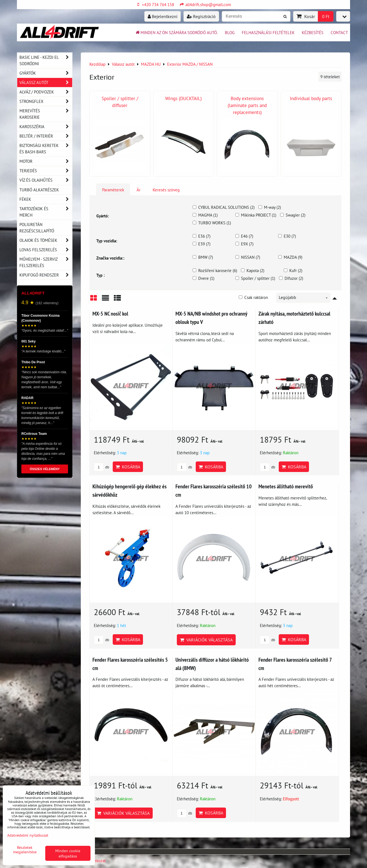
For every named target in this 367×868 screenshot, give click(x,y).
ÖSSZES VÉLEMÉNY (45, 469)
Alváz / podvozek (46, 92)
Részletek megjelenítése (25, 850)
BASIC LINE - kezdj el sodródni (46, 60)
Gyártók (46, 73)
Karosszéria (46, 127)
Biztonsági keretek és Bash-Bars (46, 149)
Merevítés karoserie (46, 114)
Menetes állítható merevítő (286, 486)
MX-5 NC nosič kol (110, 314)
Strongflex (46, 101)
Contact (339, 32)
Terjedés (46, 171)
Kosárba (128, 467)
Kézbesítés (313, 32)
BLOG (230, 32)
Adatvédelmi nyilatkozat (28, 835)
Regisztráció (201, 16)
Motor (46, 161)
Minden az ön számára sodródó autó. (176, 32)
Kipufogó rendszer (46, 275)
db (101, 467)
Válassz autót (46, 83)
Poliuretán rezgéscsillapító (37, 228)
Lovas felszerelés (46, 250)
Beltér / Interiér (46, 136)
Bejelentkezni (163, 16)
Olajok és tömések (46, 240)
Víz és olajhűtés (46, 180)
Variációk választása (206, 640)
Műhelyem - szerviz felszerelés (46, 262)
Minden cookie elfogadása (68, 853)
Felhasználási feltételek (268, 32)
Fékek (46, 199)
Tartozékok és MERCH (46, 212)
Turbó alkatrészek (39, 190)
